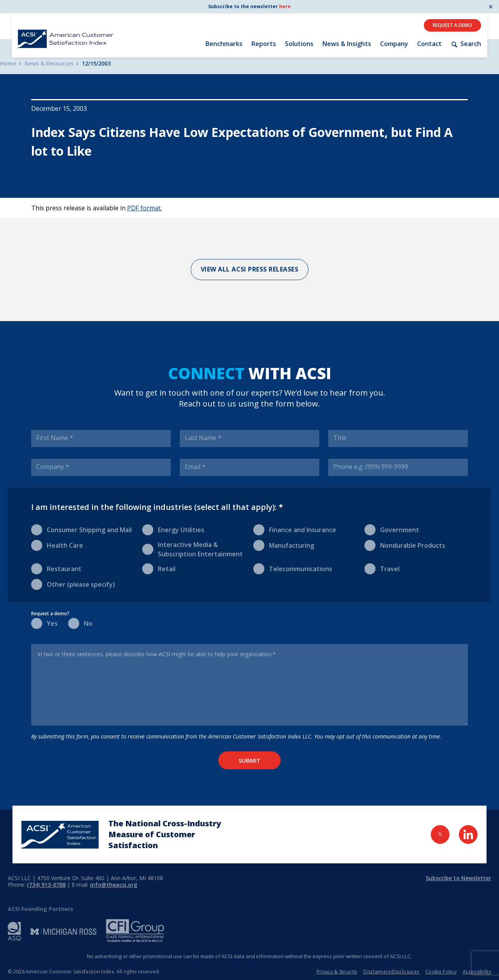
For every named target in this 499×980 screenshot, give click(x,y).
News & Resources (49, 64)
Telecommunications (293, 568)
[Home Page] (60, 835)
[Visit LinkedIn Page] (468, 834)
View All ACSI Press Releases (250, 269)
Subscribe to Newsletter (458, 878)
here (285, 6)
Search (466, 44)
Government (392, 529)
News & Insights (347, 44)
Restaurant (56, 568)
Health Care (57, 545)
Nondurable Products (405, 545)
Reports (264, 44)
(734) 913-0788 (46, 885)
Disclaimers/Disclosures (391, 972)
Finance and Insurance (295, 529)
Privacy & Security (337, 972)
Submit (249, 760)
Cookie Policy (441, 972)
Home (8, 64)
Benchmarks (224, 44)
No (80, 623)
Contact (429, 44)
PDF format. (144, 208)
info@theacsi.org (114, 885)
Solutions (299, 44)
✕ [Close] (491, 7)
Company (394, 44)
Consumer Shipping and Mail (81, 529)
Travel (382, 568)
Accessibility (477, 972)
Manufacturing (284, 545)
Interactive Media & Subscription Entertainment (193, 549)
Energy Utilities (173, 529)
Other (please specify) (73, 584)
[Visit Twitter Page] (440, 834)
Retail (159, 568)
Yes (44, 623)
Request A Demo (452, 25)
